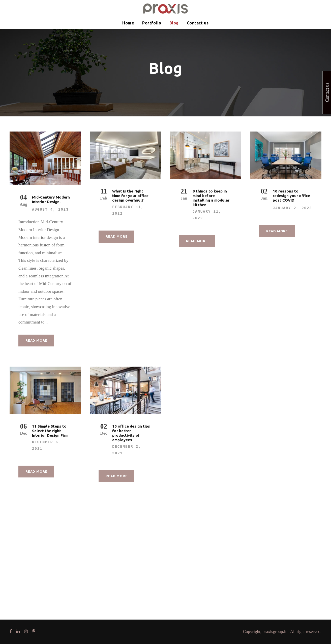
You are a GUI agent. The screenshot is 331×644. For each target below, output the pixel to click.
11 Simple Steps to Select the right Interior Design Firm (50, 431)
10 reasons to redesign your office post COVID (291, 196)
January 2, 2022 (292, 208)
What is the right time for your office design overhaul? (130, 196)
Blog (174, 23)
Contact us (198, 23)
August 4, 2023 (50, 210)
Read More (36, 340)
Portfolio (152, 23)
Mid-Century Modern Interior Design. (51, 199)
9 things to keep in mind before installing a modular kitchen (211, 198)
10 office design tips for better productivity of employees (131, 433)
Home (128, 23)
